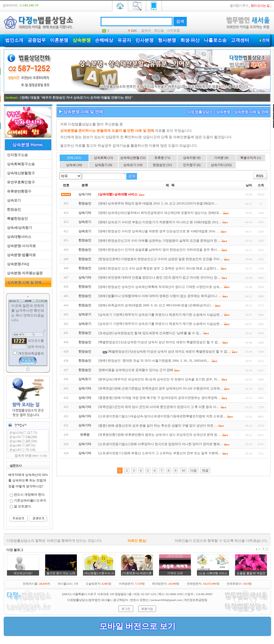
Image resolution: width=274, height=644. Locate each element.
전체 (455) (74, 158)
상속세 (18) (74, 165)
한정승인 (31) (162, 165)
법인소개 (14, 40)
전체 (266, 40)
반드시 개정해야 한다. (30, 495)
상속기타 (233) (221, 165)
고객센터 (240, 40)
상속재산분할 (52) (133, 158)
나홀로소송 (215, 40)
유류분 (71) (162, 158)
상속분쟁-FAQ (17, 264)
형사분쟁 (167, 40)
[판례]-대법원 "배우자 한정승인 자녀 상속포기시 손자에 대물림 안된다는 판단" (77, 98)
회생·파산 (190, 40)
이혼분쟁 (59, 40)
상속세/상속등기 (19, 228)
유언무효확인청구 (20, 182)
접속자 (146, 30)
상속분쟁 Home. (28, 145)
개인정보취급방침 (196, 600)
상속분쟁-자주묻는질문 (24, 273)
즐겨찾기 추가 (239, 6)
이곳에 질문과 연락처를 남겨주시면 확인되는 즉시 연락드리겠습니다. (28, 317)
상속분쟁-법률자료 (21, 255)
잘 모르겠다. (23, 506)
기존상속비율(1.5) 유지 (30, 500)
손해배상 (104, 40)
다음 (193, 471)
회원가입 (147, 609)
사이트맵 (173, 30)
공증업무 (37, 40)
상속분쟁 (82, 40)
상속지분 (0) (192, 158)
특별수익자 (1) (251, 158)
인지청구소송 (16, 155)
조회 (261, 185)
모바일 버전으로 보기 (137, 626)
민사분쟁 (144, 40)
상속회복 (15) (103, 158)
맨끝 (205, 471)
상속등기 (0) (103, 165)
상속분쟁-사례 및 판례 (24, 282)
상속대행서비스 (18, 237)
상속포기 (13, 200)
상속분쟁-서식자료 (21, 246)
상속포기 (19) (133, 165)
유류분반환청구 (18, 191)
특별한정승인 (16, 219)
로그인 (126, 609)
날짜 (249, 185)
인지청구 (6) (192, 165)
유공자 (124, 40)
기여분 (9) (221, 158)
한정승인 (13, 209)
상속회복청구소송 (20, 164)
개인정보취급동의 (31, 353)
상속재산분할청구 (20, 173)
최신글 (159, 30)
